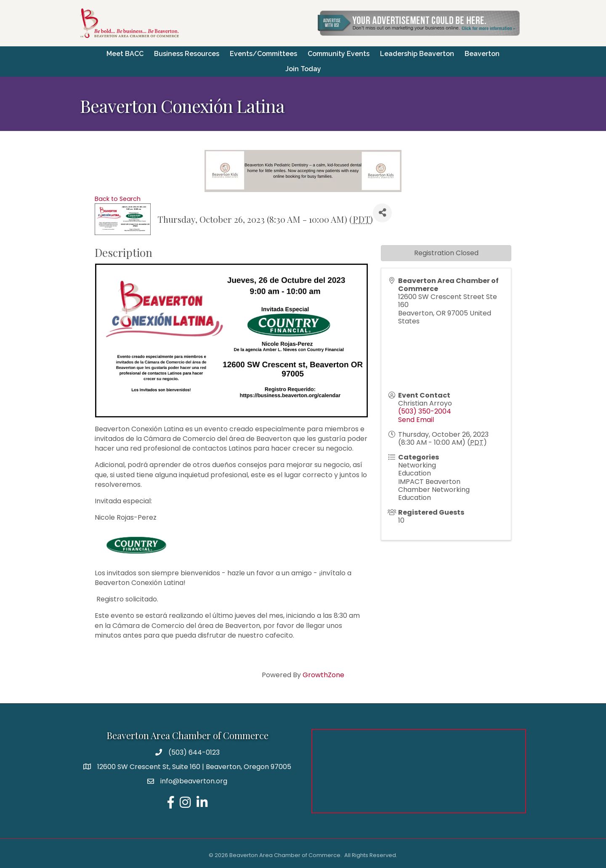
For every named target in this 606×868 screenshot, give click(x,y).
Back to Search (118, 199)
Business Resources (187, 54)
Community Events (339, 54)
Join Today (303, 69)
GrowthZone (323, 675)
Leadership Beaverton (417, 54)
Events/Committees (263, 54)
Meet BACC (125, 54)
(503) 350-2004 (425, 411)
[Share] (382, 213)
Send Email (416, 420)
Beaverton (482, 54)
